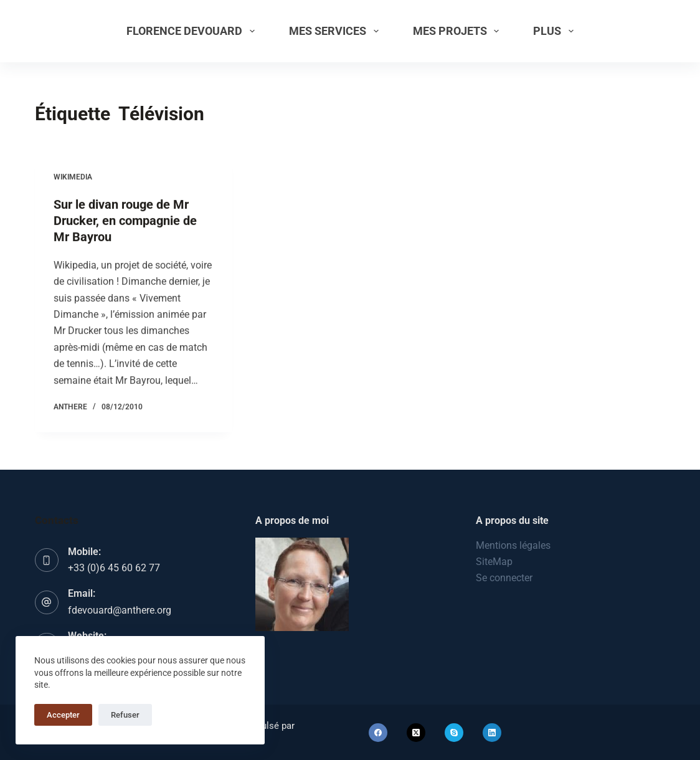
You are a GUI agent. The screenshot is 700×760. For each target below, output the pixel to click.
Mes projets (459, 31)
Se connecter (504, 578)
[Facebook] (378, 733)
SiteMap (494, 562)
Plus (556, 31)
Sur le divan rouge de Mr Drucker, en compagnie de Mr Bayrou (125, 221)
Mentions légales (513, 545)
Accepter (63, 715)
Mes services (336, 31)
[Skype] (454, 733)
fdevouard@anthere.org (120, 610)
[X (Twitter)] (416, 733)
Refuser (125, 715)
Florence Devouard (193, 31)
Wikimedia (73, 177)
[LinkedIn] (492, 733)
